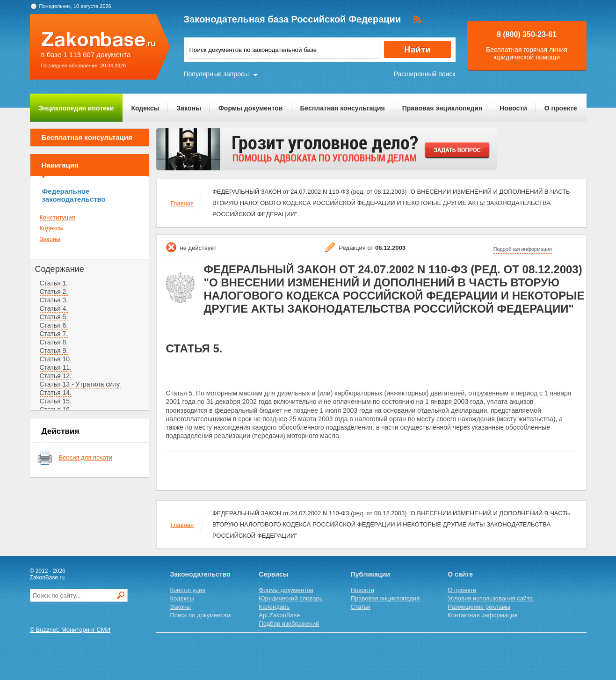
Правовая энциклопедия (442, 108)
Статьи (361, 607)
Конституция (58, 217)
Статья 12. (56, 376)
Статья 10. (56, 359)
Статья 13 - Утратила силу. (80, 384)
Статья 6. (54, 325)
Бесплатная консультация (342, 108)
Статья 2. (54, 292)
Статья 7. (54, 334)
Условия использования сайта (490, 598)
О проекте (561, 108)
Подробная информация (523, 249)
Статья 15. (56, 401)
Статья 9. (54, 351)
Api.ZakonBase (279, 615)
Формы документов (251, 108)
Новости (513, 108)
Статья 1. (54, 283)
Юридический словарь (290, 598)
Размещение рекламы (479, 607)
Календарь (274, 607)
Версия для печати (86, 457)
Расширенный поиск (425, 74)
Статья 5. (54, 317)
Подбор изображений (289, 624)
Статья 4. (54, 308)
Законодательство (200, 574)
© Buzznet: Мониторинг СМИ (70, 630)
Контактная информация (482, 615)
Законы (189, 108)
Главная (182, 203)
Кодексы (145, 108)
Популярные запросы (217, 74)
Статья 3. (54, 300)
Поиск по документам (201, 615)
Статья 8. (54, 342)
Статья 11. (56, 367)
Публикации (370, 574)
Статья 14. (56, 393)
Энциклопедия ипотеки (76, 108)
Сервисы (273, 574)
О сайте (460, 574)
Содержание (60, 269)
